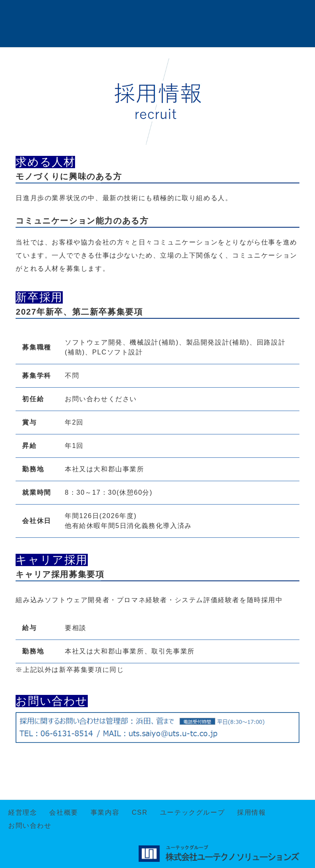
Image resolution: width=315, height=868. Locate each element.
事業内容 (105, 812)
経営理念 (23, 812)
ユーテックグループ (192, 812)
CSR (140, 812)
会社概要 (64, 812)
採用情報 (251, 812)
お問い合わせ (30, 826)
